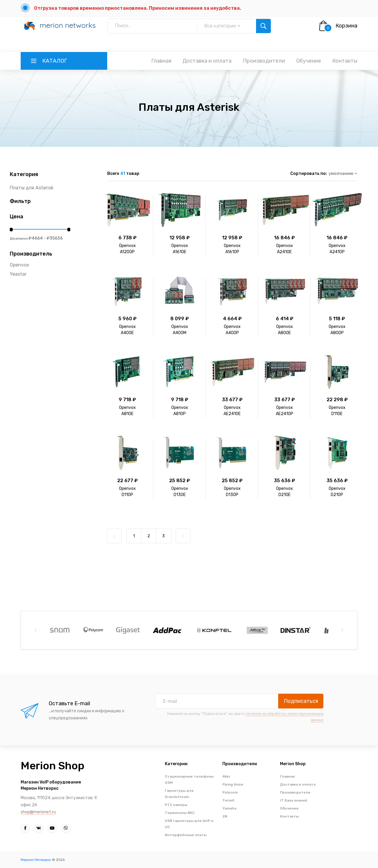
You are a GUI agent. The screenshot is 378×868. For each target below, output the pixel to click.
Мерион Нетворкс (36, 860)
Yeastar (18, 274)
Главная (161, 61)
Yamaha (229, 808)
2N (225, 816)
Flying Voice (233, 784)
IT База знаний (294, 800)
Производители (264, 61)
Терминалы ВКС (180, 813)
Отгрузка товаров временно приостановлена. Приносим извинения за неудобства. (138, 8)
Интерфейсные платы (186, 835)
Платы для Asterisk (32, 188)
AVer (226, 776)
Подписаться (301, 701)
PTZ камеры (176, 805)
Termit (229, 800)
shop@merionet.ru (38, 812)
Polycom (230, 792)
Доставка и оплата (207, 61)
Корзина (346, 26)
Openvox (19, 265)
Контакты (345, 61)
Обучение (309, 61)
